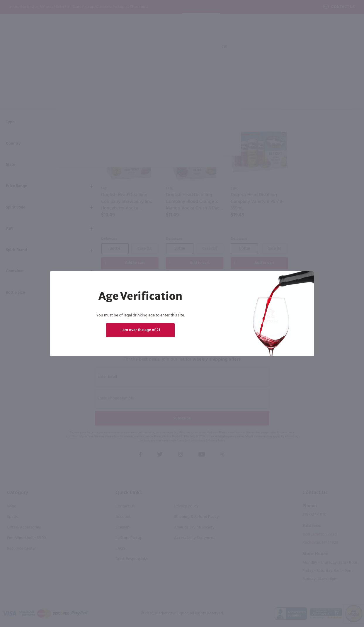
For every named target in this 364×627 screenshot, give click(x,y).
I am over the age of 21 (140, 330)
